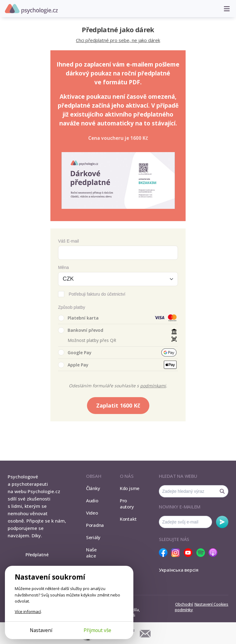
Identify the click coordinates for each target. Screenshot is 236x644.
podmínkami (153, 386)
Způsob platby (72, 307)
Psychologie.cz (31, 9)
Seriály (93, 537)
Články (93, 488)
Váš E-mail (69, 241)
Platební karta (78, 318)
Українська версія (179, 570)
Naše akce (91, 553)
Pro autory (127, 504)
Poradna (95, 525)
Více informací (28, 611)
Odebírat (222, 522)
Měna (63, 267)
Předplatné (37, 555)
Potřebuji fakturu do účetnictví (97, 294)
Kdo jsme (130, 488)
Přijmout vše (97, 630)
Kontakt (128, 519)
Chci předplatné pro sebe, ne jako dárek (118, 40)
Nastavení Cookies (211, 604)
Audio (92, 500)
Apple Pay (73, 365)
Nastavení (41, 630)
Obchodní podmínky (184, 607)
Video (92, 513)
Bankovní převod (81, 330)
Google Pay (75, 352)
